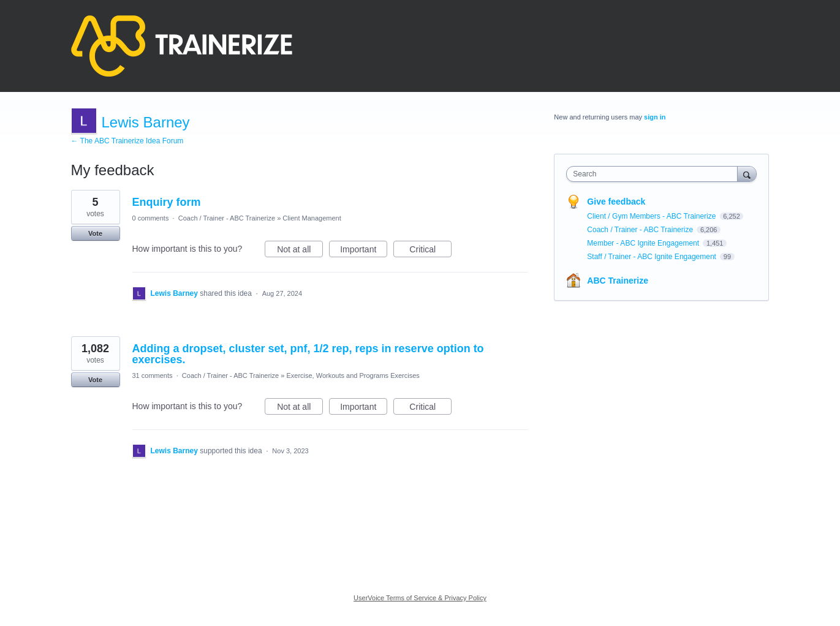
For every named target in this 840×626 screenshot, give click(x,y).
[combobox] (655, 174)
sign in (655, 117)
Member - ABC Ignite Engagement (644, 243)
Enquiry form (167, 202)
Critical (430, 251)
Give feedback (616, 202)
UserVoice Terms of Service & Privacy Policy (420, 598)
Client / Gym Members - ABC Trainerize (652, 216)
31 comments (153, 375)
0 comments (151, 218)
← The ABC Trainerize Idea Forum (127, 141)
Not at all (300, 251)
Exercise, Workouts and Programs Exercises (353, 375)
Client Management (312, 218)
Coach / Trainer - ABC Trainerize (227, 218)
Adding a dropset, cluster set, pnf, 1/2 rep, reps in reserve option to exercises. (308, 354)
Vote (95, 233)
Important (364, 251)
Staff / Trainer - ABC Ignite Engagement (653, 257)
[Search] (747, 174)
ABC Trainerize (618, 281)
